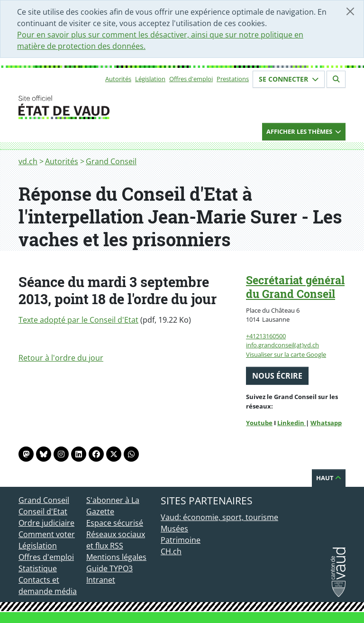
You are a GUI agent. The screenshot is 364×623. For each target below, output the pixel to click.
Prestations (233, 79)
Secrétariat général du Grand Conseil (295, 287)
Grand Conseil (111, 161)
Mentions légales (116, 557)
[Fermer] (350, 11)
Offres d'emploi (191, 79)
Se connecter (289, 79)
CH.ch (171, 551)
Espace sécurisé (115, 523)
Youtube (259, 423)
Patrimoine (181, 540)
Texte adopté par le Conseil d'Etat (78, 320)
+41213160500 (266, 336)
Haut (329, 478)
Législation (150, 79)
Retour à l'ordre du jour (61, 358)
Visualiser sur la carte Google (286, 354)
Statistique (38, 568)
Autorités (118, 79)
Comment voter (47, 534)
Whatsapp (326, 423)
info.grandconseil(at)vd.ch (282, 345)
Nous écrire (277, 376)
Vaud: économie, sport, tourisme (219, 517)
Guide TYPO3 (109, 568)
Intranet (101, 580)
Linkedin (291, 423)
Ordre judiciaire (46, 523)
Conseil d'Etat (43, 511)
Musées (174, 529)
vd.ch (28, 161)
